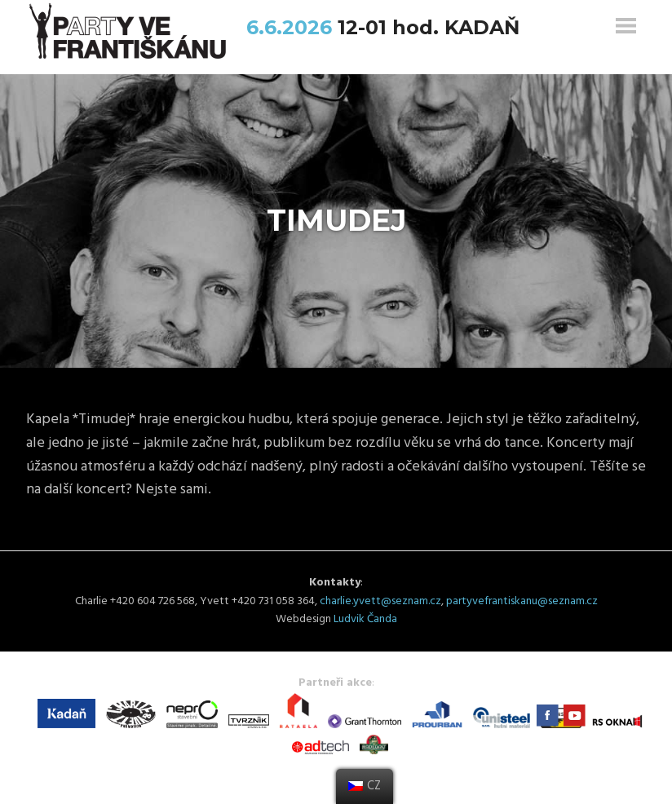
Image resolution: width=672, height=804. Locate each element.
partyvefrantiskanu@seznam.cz (522, 601)
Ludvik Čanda (365, 619)
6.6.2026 (292, 27)
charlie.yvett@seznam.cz (380, 601)
